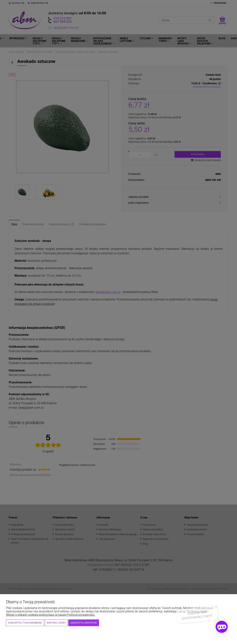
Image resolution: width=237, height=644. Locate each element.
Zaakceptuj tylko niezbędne (25, 623)
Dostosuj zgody (56, 623)
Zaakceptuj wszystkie (84, 623)
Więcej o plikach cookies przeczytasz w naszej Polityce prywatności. (51, 615)
